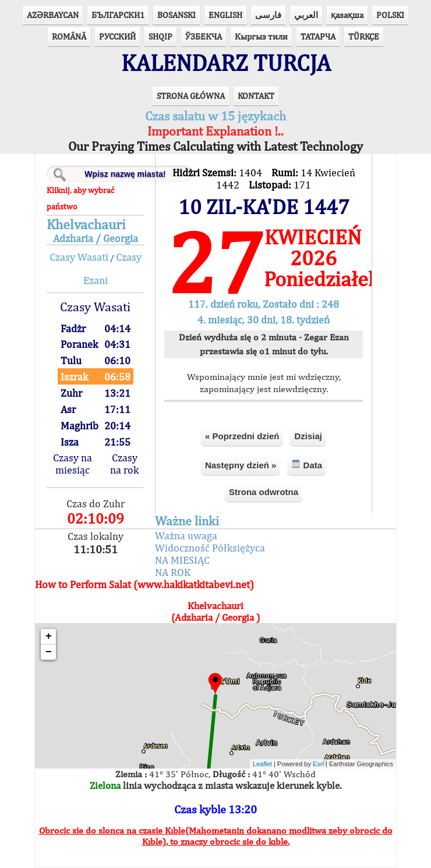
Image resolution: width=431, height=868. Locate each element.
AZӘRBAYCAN (53, 15)
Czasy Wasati (79, 257)
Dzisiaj (308, 436)
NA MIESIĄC (182, 560)
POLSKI (390, 15)
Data (307, 465)
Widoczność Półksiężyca (210, 548)
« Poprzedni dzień (242, 436)
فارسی (268, 15)
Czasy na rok (124, 464)
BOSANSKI (176, 15)
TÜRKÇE (364, 36)
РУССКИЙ (117, 36)
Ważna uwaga (186, 536)
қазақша (347, 15)
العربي (306, 15)
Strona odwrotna (264, 492)
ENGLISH (225, 15)
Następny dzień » (241, 465)
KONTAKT (256, 96)
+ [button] (49, 636)
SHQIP (160, 36)
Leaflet (262, 764)
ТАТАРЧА (318, 36)
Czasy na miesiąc (73, 464)
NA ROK (173, 572)
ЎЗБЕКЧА (204, 36)
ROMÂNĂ (69, 36)
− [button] (49, 652)
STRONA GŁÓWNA (191, 96)
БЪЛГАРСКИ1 (118, 15)
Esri (318, 764)
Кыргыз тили (261, 36)
